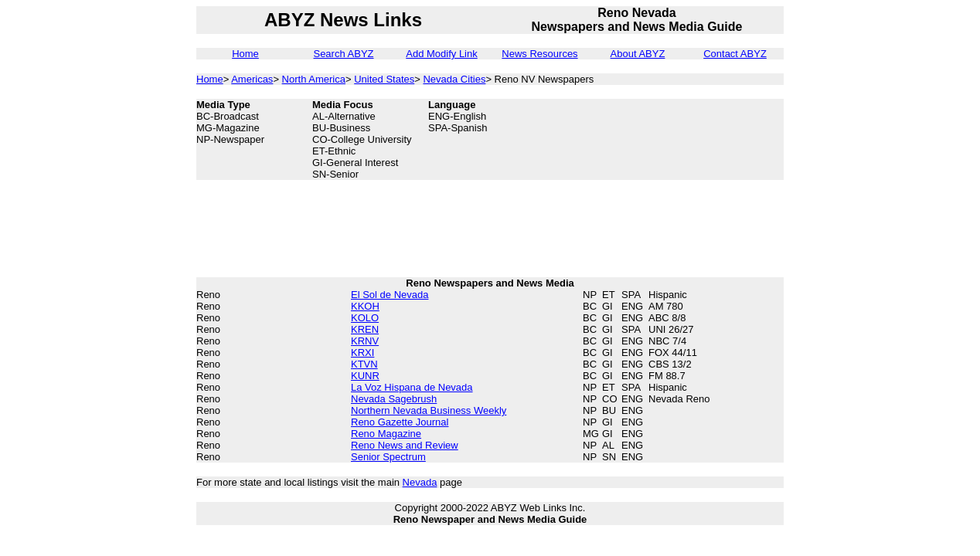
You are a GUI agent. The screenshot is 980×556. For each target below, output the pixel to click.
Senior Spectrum (388, 457)
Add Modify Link (442, 54)
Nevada (420, 482)
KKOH (365, 306)
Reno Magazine (386, 434)
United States (384, 79)
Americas (252, 79)
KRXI (362, 353)
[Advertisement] (706, 134)
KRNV (365, 341)
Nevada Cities (454, 79)
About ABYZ (638, 54)
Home (245, 54)
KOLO (365, 318)
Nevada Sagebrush (394, 399)
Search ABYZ (343, 54)
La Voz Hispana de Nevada (412, 387)
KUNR (365, 376)
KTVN (364, 364)
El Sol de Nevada (390, 295)
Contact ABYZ (735, 54)
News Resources (539, 54)
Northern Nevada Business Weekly (429, 410)
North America (314, 79)
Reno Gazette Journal (400, 422)
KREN (365, 329)
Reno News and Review (405, 445)
